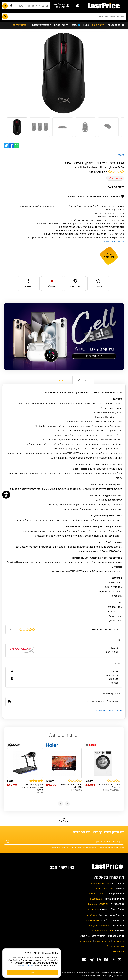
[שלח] (7, 842)
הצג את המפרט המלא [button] (114, 241)
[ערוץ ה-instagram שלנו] (113, 960)
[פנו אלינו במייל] (84, 960)
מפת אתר (85, 976)
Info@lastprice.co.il (99, 925)
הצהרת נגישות (86, 941)
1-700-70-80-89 (93, 920)
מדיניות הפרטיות (27, 966)
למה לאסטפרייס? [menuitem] (115, 946)
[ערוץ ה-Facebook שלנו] (106, 960)
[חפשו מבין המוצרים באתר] (26, 6)
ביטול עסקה (91, 915)
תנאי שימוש (118, 941)
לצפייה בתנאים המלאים (109, 711)
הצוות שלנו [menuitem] (119, 951)
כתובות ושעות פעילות (102, 931)
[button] (59, 4)
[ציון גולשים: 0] (64, 172)
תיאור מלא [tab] (83, 380)
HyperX (120, 155)
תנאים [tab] (42, 380)
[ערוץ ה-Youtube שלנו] (120, 960)
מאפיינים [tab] (61, 380)
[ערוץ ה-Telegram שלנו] (92, 960)
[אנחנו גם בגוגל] (99, 960)
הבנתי (33, 972)
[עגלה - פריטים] (78, 6)
